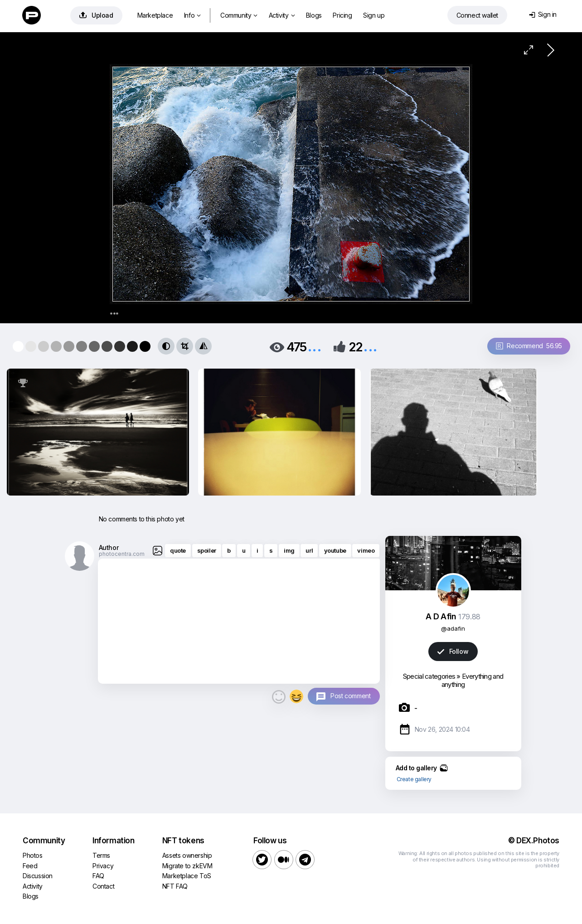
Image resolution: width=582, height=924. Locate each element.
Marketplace (155, 15)
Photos (33, 855)
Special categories (429, 676)
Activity (282, 15)
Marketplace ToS (187, 876)
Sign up (374, 15)
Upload (96, 15)
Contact (103, 886)
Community (239, 15)
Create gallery (414, 779)
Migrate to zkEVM (187, 866)
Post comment (350, 696)
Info (192, 15)
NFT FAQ (175, 886)
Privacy (103, 866)
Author (109, 547)
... (315, 346)
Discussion (38, 876)
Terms (101, 855)
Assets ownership (187, 855)
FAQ (98, 876)
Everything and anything (472, 680)
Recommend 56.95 (529, 346)
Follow (453, 651)
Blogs (314, 15)
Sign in (543, 14)
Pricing (342, 15)
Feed (30, 866)
